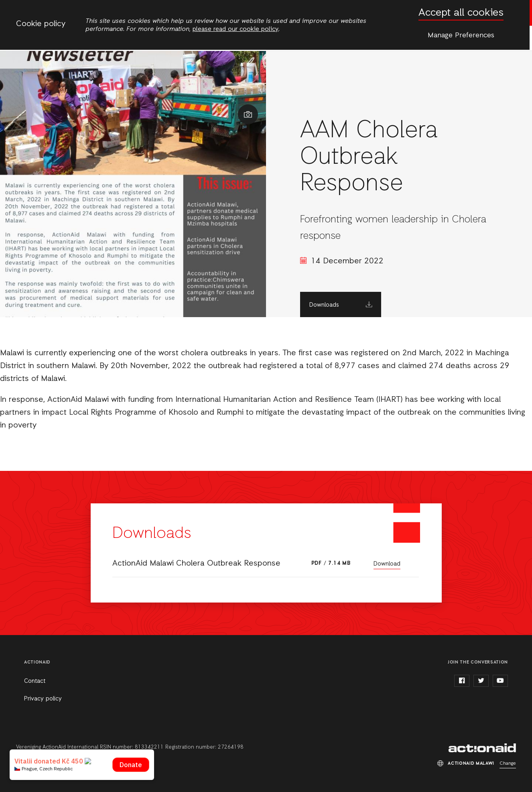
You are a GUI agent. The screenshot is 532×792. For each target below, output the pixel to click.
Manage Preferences (461, 35)
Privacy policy (43, 699)
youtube (500, 681)
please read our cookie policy (236, 29)
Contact (35, 681)
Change (508, 763)
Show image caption (248, 114)
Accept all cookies (461, 13)
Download (387, 564)
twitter (481, 681)
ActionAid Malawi (482, 748)
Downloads (324, 305)
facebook (462, 681)
